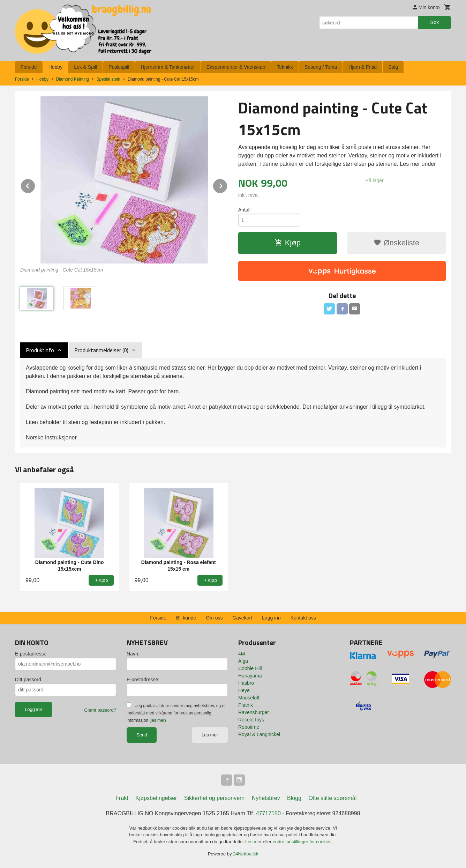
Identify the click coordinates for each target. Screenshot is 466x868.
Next (227, 185)
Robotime (249, 727)
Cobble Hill (250, 668)
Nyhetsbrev (266, 798)
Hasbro (246, 683)
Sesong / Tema (321, 67)
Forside (29, 67)
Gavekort (242, 618)
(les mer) (157, 720)
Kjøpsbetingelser (156, 798)
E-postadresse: (143, 680)
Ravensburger (254, 712)
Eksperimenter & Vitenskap (236, 67)
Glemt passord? (100, 710)
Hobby (55, 67)
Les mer (210, 735)
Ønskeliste (396, 243)
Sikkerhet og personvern (214, 798)
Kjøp (288, 243)
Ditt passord (28, 680)
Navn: (133, 654)
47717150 (268, 813)
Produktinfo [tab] (40, 350)
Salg (393, 67)
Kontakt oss (303, 618)
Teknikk (285, 67)
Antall (244, 210)
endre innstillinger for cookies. (303, 842)
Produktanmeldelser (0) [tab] (101, 350)
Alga (243, 661)
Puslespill (119, 67)
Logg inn (271, 618)
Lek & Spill (85, 67)
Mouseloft (249, 698)
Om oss (214, 618)
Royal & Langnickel (259, 734)
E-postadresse (31, 654)
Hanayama (250, 676)
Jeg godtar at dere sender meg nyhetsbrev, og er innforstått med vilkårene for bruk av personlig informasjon (176, 713)
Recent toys (251, 720)
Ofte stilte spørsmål (332, 798)
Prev (35, 185)
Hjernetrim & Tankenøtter (168, 67)
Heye (244, 690)
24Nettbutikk (246, 854)
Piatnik (246, 705)
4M (242, 654)
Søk (434, 22)
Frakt (122, 798)
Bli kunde (186, 618)
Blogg (294, 798)
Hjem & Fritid (363, 67)
